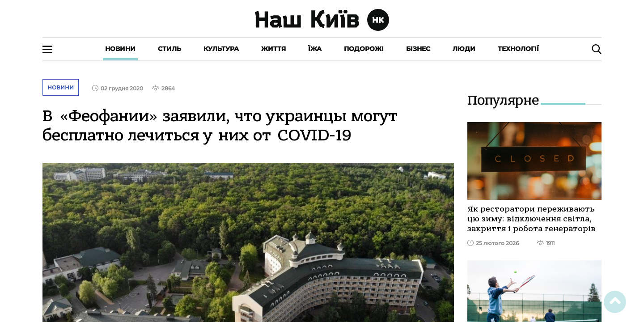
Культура (221, 49)
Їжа (315, 49)
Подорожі (364, 49)
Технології (518, 49)
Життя (273, 49)
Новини (120, 49)
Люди (464, 49)
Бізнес (418, 49)
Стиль (169, 49)
